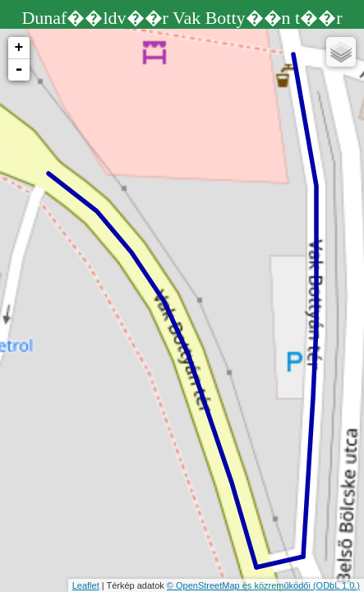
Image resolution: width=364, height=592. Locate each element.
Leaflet (86, 585)
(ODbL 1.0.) (336, 585)
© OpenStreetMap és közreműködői (240, 585)
